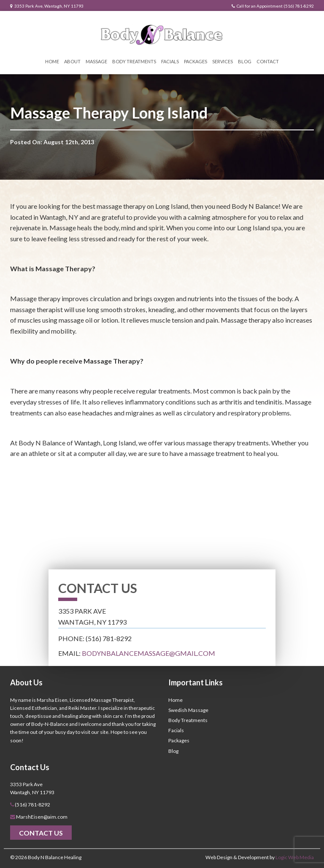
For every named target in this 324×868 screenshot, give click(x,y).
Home (52, 61)
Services (223, 61)
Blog (245, 61)
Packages (196, 61)
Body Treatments (134, 61)
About (72, 61)
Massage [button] (96, 61)
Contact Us (41, 833)
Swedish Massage (188, 710)
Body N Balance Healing (55, 857)
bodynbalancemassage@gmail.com (148, 653)
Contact (268, 61)
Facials (170, 61)
